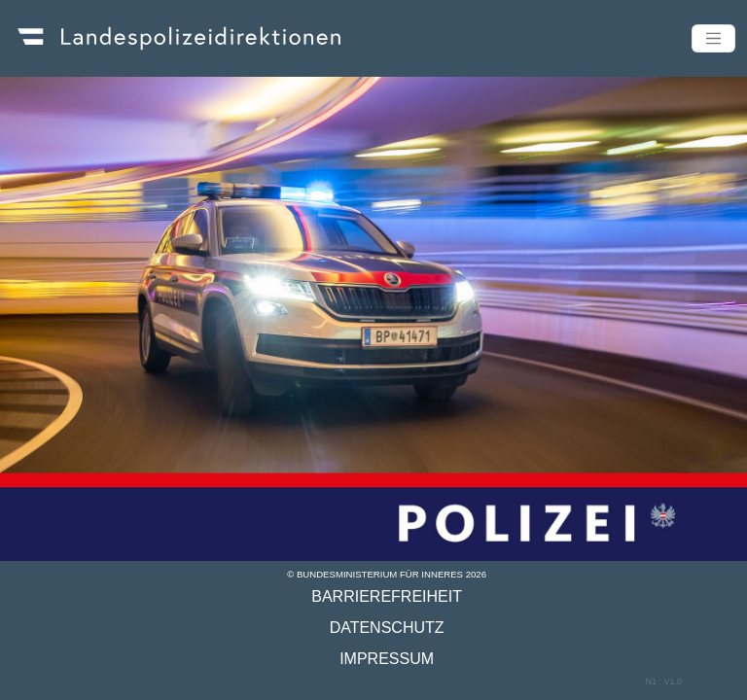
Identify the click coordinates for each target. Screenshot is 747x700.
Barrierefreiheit (387, 596)
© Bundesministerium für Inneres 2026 (387, 574)
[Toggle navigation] (713, 38)
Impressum (387, 659)
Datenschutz (387, 628)
